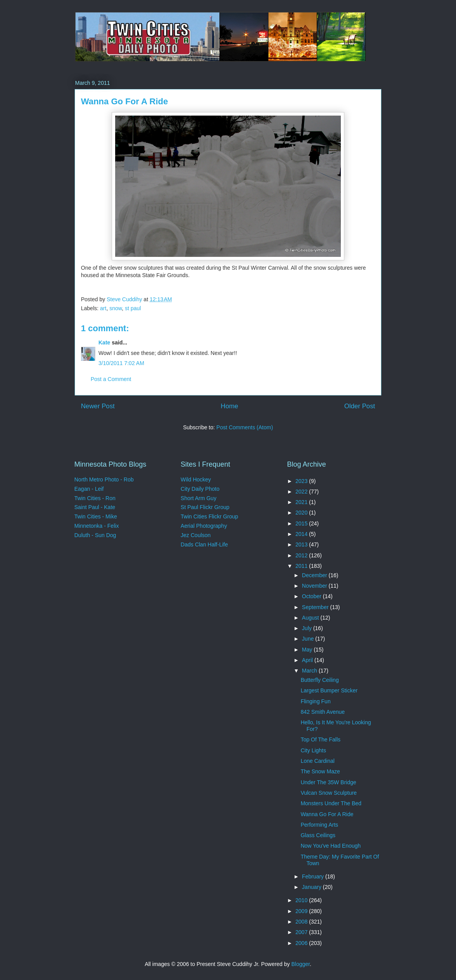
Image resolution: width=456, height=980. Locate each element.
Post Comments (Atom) (245, 427)
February (314, 876)
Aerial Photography (204, 526)
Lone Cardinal (318, 761)
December (315, 575)
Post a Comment (111, 379)
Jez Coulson (196, 535)
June (309, 639)
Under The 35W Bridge (329, 782)
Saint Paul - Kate (95, 507)
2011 (302, 566)
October (312, 596)
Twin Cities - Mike (96, 516)
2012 (302, 555)
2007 (302, 932)
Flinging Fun (316, 701)
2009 (302, 911)
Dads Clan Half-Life (204, 544)
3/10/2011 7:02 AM (121, 363)
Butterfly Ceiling (320, 680)
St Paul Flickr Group (205, 507)
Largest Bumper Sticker (329, 690)
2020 (302, 513)
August (311, 618)
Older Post (360, 406)
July (308, 628)
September (316, 607)
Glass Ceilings (318, 835)
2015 (302, 523)
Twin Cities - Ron (95, 498)
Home (229, 406)
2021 (302, 502)
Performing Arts (319, 825)
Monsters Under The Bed (331, 803)
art (103, 308)
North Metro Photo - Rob (104, 479)
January (312, 887)
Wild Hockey (196, 479)
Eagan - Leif (89, 489)
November (315, 586)
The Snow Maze (320, 771)
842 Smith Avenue (323, 712)
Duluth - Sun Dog (95, 535)
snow (116, 308)
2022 (302, 492)
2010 (302, 900)
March (310, 671)
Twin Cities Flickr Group (209, 516)
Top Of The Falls (321, 739)
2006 (302, 943)
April (308, 660)
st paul (133, 308)
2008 (302, 922)
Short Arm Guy (198, 498)
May (308, 650)
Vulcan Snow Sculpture (329, 793)
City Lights (313, 750)
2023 (302, 481)
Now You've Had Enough (331, 846)
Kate (104, 342)
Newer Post (98, 406)
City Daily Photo (200, 489)
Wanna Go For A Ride (327, 814)
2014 (302, 534)
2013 (302, 544)
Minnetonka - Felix (96, 526)
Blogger (301, 964)
